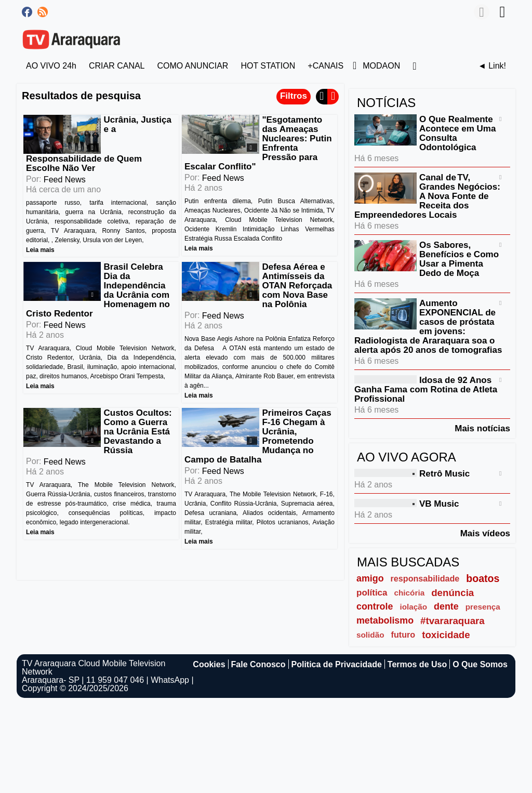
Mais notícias (482, 428)
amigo (370, 578)
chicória (410, 593)
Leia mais (40, 249)
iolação (413, 607)
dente (446, 606)
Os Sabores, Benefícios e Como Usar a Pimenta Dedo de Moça (459, 259)
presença (483, 607)
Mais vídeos (485, 533)
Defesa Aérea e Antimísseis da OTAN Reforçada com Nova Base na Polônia (297, 286)
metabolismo (385, 620)
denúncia (453, 593)
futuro (403, 635)
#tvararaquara (453, 621)
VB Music (439, 504)
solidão (370, 635)
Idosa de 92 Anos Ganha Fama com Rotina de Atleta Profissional (426, 389)
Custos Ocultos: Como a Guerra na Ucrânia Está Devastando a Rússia (137, 432)
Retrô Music (444, 474)
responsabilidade (425, 578)
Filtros (294, 96)
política (372, 593)
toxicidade (446, 635)
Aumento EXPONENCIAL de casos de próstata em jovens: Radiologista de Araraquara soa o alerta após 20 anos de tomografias (428, 327)
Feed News (65, 180)
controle (375, 606)
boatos (483, 578)
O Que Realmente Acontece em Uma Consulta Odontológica (457, 133)
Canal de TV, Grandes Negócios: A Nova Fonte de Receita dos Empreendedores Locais (427, 196)
